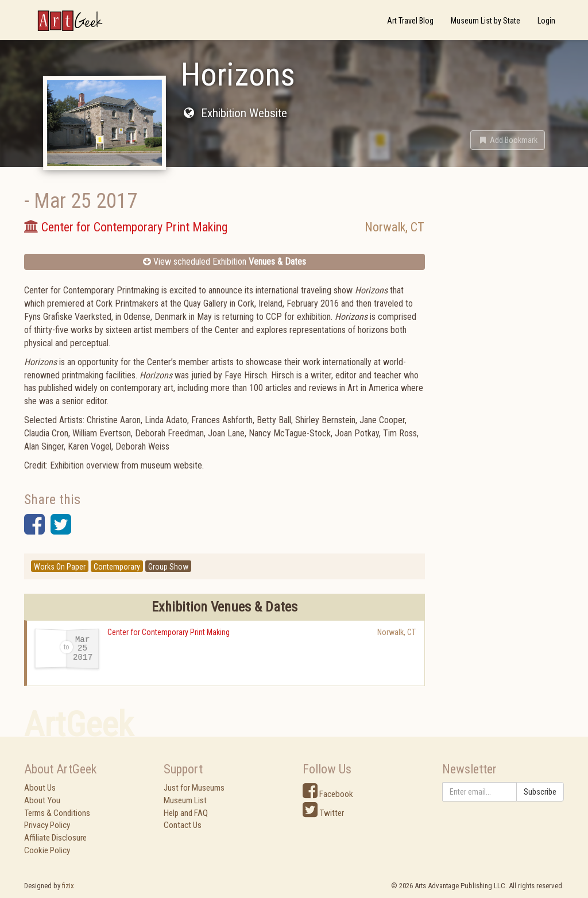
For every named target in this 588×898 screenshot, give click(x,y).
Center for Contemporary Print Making (169, 632)
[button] (508, 140)
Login (546, 21)
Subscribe (540, 792)
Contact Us (183, 825)
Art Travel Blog (410, 21)
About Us (40, 788)
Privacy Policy (47, 825)
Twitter (323, 813)
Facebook (328, 794)
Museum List (185, 800)
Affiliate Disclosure (55, 838)
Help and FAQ (186, 813)
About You (42, 800)
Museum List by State (486, 21)
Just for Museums (194, 788)
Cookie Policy (47, 850)
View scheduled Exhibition (225, 262)
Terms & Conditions (57, 813)
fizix (68, 886)
